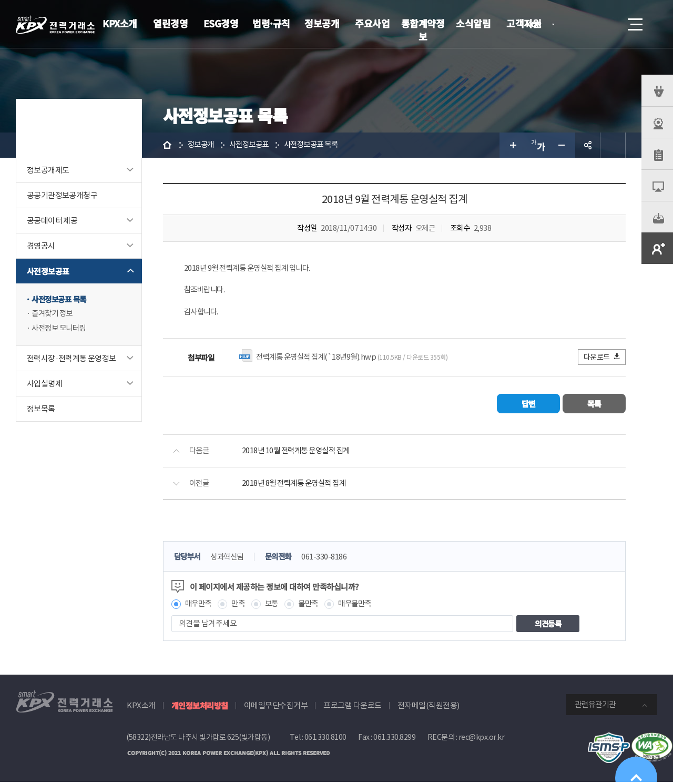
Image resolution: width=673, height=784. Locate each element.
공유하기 (588, 145)
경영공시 (41, 246)
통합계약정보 (423, 30)
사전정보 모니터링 (61, 329)
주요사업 (372, 23)
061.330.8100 (325, 739)
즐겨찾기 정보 (54, 314)
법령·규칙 (271, 23)
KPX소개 (120, 23)
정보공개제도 (48, 170)
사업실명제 (44, 385)
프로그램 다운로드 (353, 707)
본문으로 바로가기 (0, 0)
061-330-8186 (331, 559)
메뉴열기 (634, 21)
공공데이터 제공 (52, 221)
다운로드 (602, 358)
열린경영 (170, 23)
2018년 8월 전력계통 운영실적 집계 (297, 485)
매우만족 (199, 605)
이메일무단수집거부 (276, 707)
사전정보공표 (48, 271)
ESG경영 (221, 23)
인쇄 (613, 145)
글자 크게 (512, 145)
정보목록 (41, 410)
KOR (537, 25)
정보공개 (322, 23)
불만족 (314, 605)
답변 (529, 405)
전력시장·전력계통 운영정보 (72, 359)
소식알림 (473, 23)
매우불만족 (362, 605)
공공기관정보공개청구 (62, 195)
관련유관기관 (595, 706)
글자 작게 (563, 145)
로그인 (576, 24)
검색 (606, 24)
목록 (594, 405)
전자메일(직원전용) (429, 707)
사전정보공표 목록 (61, 299)
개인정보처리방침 (200, 707)
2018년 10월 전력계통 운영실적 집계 (299, 452)
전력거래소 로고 (55, 25)
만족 (241, 605)
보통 (275, 605)
